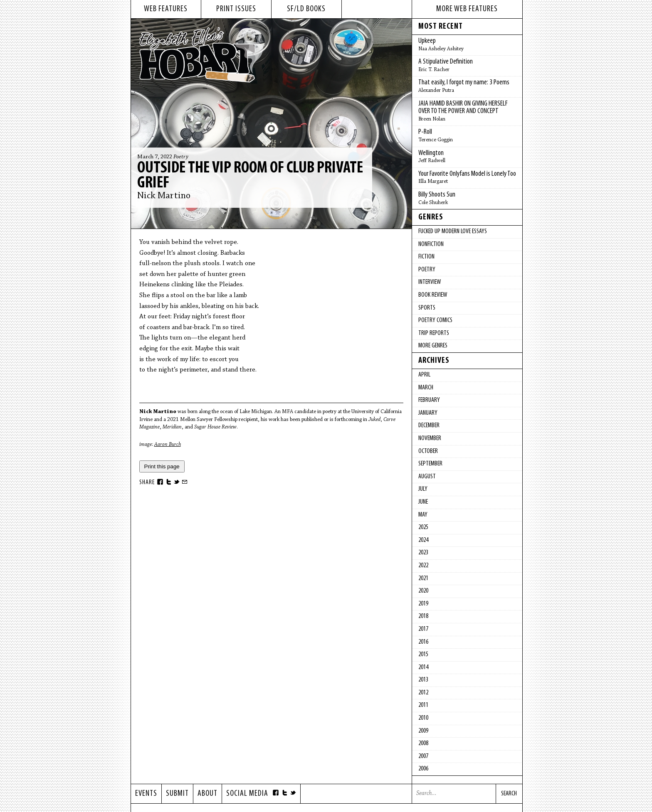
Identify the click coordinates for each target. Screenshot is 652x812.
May (423, 515)
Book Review (433, 295)
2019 (423, 604)
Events (146, 794)
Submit (177, 794)
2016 (423, 642)
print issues (236, 9)
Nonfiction (431, 244)
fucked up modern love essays (453, 231)
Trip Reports (434, 333)
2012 (423, 693)
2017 (423, 629)
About (207, 794)
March (426, 388)
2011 (423, 705)
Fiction (426, 257)
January (428, 413)
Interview (430, 282)
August (427, 477)
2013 (423, 680)
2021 (423, 578)
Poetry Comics (435, 320)
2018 (423, 616)
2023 (423, 553)
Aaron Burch (168, 444)
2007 (423, 756)
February (429, 400)
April (424, 375)
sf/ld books (306, 9)
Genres (431, 217)
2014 (423, 667)
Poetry (181, 157)
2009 (423, 731)
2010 (423, 718)
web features (166, 9)
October (428, 451)
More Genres (433, 346)
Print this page (162, 466)
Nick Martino (164, 196)
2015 (423, 655)
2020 (423, 591)
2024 (423, 540)
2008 (423, 743)
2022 (423, 566)
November (430, 438)
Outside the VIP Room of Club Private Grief (250, 176)
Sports (427, 308)
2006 (423, 769)
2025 (423, 527)
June (423, 502)
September (430, 464)
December (429, 426)
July (423, 489)
